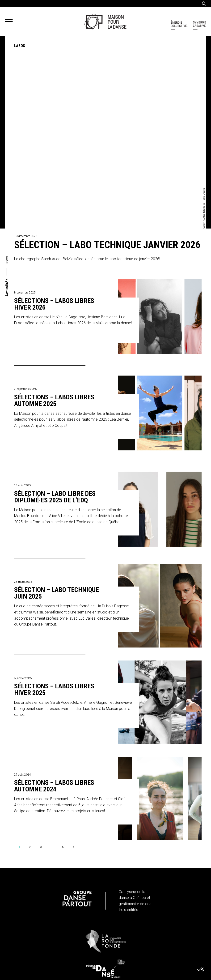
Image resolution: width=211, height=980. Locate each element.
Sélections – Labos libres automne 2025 (54, 208)
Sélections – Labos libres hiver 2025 (54, 497)
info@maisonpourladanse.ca (43, 900)
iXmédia (150, 975)
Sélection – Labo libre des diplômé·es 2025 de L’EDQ (55, 305)
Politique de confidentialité (36, 918)
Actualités (7, 95)
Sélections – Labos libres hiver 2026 (54, 112)
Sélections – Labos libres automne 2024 (54, 594)
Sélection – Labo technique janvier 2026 (107, 52)
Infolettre (32, 955)
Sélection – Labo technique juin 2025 (57, 401)
